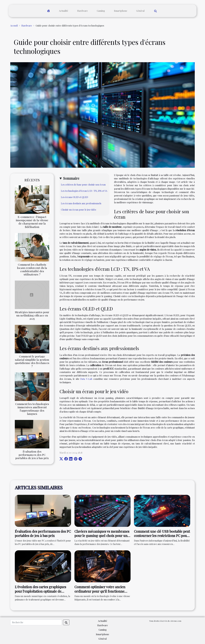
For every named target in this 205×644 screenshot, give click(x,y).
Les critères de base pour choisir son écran (83, 185)
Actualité (63, 11)
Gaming (101, 11)
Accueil (14, 26)
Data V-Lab (86, 379)
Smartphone (121, 11)
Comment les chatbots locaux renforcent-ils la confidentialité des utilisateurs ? (32, 269)
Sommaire (71, 178)
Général (140, 11)
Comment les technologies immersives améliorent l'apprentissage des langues (32, 409)
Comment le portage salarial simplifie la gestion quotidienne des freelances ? (32, 361)
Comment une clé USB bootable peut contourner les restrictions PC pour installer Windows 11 (162, 536)
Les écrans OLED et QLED (74, 197)
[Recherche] (36, 622)
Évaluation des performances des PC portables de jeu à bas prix (32, 455)
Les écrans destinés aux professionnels (81, 203)
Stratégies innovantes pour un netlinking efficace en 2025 (32, 315)
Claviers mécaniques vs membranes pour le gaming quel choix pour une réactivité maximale (102, 536)
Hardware (82, 11)
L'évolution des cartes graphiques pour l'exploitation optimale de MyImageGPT (40, 591)
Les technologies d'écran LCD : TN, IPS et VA (84, 191)
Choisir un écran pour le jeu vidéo (79, 210)
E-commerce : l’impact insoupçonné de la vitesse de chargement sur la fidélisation (32, 222)
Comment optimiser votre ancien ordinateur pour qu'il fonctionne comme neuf (100, 591)
